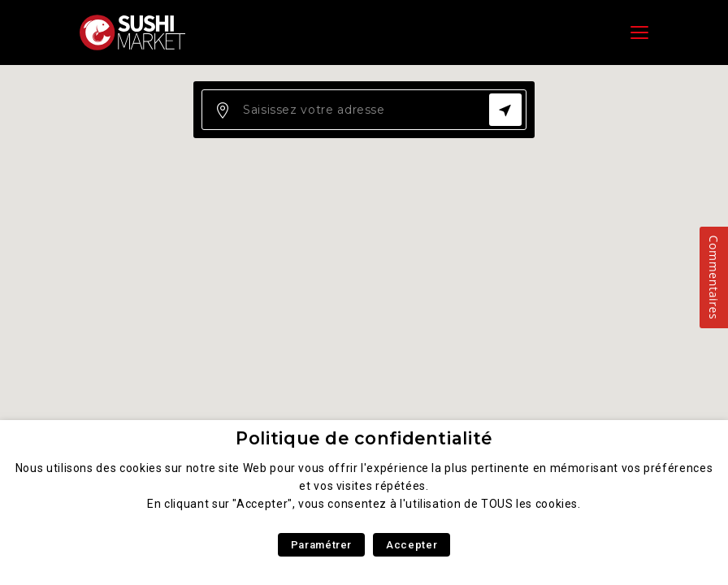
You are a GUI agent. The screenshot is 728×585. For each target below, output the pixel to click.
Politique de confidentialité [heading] (364, 438)
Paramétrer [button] (321, 545)
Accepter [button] (412, 545)
